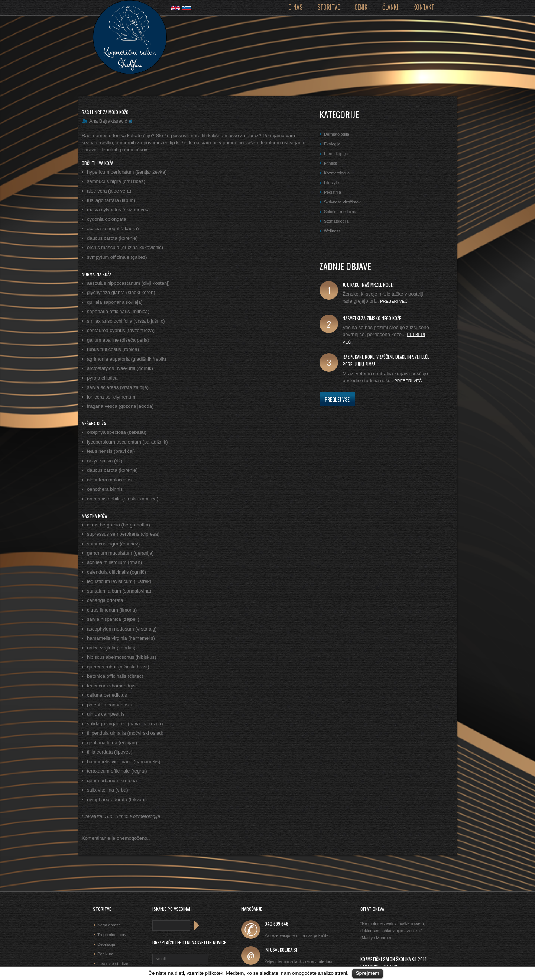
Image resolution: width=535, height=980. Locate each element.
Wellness (332, 231)
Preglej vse (337, 399)
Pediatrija (333, 192)
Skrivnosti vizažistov (342, 202)
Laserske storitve (113, 964)
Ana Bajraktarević (108, 121)
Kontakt (424, 7)
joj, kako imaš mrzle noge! (368, 285)
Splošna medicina (340, 212)
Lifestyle (331, 183)
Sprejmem (368, 973)
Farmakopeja (336, 154)
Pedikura (105, 954)
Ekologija (332, 144)
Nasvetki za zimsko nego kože (372, 318)
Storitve (328, 7)
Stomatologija (336, 221)
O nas (295, 7)
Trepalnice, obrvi (112, 935)
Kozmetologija (337, 173)
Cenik (361, 7)
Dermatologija (337, 134)
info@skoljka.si (281, 950)
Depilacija (106, 944)
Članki (390, 7)
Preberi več (394, 301)
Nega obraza (109, 925)
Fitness (330, 163)
